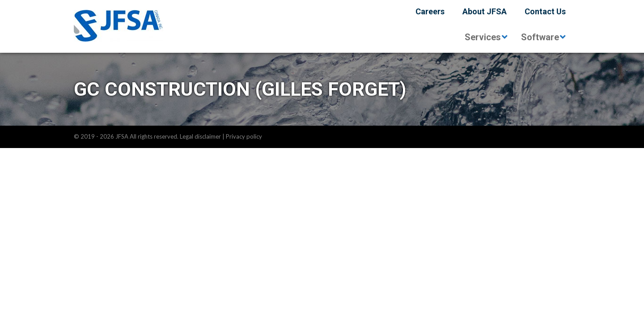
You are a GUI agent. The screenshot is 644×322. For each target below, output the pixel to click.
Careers (430, 11)
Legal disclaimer (200, 136)
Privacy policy (244, 136)
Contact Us (545, 11)
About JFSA (485, 11)
